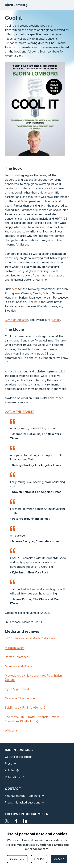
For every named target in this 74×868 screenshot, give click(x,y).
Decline (39, 859)
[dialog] (37, 846)
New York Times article (20, 698)
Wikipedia (11, 730)
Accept (59, 859)
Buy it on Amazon (16, 320)
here (14, 289)
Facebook (16, 821)
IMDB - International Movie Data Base (30, 638)
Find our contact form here (22, 796)
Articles (10, 770)
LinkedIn (25, 821)
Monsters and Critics (18, 666)
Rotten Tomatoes (17, 657)
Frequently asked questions (22, 802)
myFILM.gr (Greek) (17, 689)
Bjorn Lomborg (16, 5)
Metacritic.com (15, 648)
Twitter (7, 821)
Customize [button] (17, 859)
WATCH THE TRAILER (20, 412)
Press (8, 763)
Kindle (56, 320)
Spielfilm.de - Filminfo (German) (25, 708)
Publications (13, 777)
